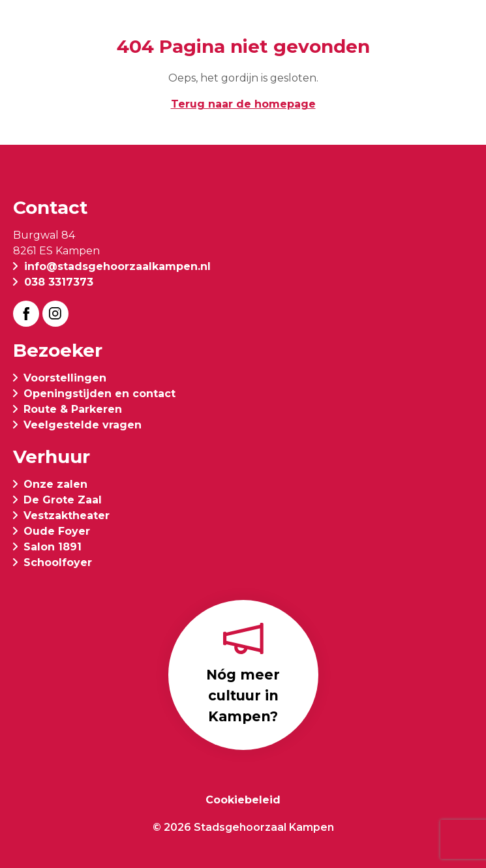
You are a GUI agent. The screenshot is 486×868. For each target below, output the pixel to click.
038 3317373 (59, 282)
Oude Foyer (57, 531)
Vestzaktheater (67, 516)
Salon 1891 (53, 547)
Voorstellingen (65, 378)
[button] (463, 27)
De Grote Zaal (63, 500)
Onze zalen (55, 484)
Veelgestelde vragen (83, 425)
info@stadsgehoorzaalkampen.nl (117, 266)
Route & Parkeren (73, 409)
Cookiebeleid (243, 800)
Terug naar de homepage (243, 104)
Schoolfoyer (58, 562)
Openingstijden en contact (99, 394)
